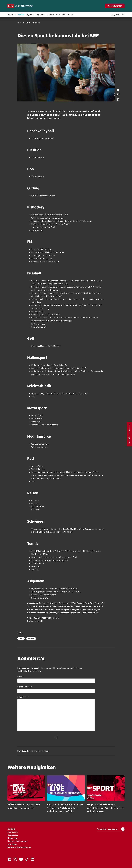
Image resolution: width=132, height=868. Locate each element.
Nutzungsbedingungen (18, 841)
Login (116, 14)
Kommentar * (23, 697)
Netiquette (12, 838)
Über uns (11, 14)
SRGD (28, 23)
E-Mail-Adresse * (24, 687)
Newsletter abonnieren (111, 829)
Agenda (30, 14)
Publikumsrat (68, 14)
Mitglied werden (115, 6)
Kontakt (11, 829)
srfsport (31, 639)
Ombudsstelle (53, 14)
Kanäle (21, 14)
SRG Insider (36, 23)
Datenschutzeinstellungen (19, 847)
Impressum (13, 832)
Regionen (40, 14)
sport (21, 639)
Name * (20, 677)
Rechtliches (13, 835)
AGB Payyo (12, 844)
